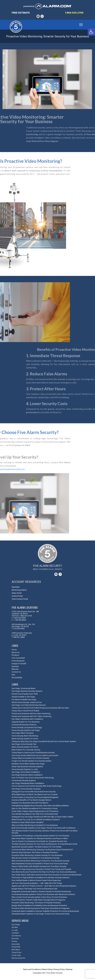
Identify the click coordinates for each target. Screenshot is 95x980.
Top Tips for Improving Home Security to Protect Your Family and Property (41, 869)
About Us (16, 652)
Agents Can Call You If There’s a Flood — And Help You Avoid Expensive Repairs (44, 886)
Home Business (18, 661)
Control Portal (17, 596)
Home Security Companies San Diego (27, 727)
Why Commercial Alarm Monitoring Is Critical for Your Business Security (40, 861)
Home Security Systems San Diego (26, 730)
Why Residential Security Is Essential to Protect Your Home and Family (40, 864)
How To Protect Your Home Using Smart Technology (33, 778)
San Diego (16, 925)
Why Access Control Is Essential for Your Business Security (36, 858)
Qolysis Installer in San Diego (23, 697)
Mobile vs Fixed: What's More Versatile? (28, 822)
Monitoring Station (19, 590)
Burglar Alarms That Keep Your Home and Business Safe (34, 889)
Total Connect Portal (20, 599)
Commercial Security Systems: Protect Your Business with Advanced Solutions (43, 894)
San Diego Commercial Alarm (24, 688)
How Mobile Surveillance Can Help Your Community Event (35, 814)
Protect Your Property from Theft (25, 694)
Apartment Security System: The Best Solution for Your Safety (36, 847)
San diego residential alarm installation (27, 719)
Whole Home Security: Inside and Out (27, 702)
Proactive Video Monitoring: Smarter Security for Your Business (37, 855)
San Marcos (16, 936)
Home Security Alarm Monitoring (25, 736)
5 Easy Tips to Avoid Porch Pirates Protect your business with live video (40, 708)
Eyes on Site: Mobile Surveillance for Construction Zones (35, 808)
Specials (15, 666)
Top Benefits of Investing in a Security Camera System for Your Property (40, 836)
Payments (16, 587)
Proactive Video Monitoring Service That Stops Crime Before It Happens (41, 908)
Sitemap (69, 969)
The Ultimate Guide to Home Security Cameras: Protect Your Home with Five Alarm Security (45, 832)
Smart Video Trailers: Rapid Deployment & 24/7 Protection (35, 811)
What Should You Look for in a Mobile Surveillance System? (36, 820)
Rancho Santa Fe (18, 958)
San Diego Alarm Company (23, 733)
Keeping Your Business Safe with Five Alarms (30, 803)
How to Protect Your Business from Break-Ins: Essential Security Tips (39, 841)
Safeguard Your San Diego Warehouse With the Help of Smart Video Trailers (42, 817)
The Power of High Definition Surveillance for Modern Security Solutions (41, 878)
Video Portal (17, 593)
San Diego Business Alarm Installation (27, 775)
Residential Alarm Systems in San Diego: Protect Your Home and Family (40, 914)
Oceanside (16, 947)
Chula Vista (16, 955)
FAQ (13, 675)
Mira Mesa (16, 950)
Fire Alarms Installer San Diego (24, 700)
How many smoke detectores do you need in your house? (35, 755)
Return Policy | (48, 969)
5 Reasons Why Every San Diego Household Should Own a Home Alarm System (44, 741)
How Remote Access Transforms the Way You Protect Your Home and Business (44, 872)
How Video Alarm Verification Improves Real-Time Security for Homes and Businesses (47, 875)
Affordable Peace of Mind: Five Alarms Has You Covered (35, 794)
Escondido (16, 944)
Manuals (15, 669)
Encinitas (15, 939)
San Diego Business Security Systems (27, 691)
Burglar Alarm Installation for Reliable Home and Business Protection (39, 905)
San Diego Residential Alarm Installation (28, 783)
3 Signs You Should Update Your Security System (32, 761)
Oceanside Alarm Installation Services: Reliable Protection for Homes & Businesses (45, 911)
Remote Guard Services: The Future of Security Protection (35, 852)
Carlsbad (15, 933)
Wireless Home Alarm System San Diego (28, 764)
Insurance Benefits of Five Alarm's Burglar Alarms (31, 800)
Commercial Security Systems (24, 780)
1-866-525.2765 (74, 13)
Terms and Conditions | (32, 969)
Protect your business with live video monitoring (31, 713)
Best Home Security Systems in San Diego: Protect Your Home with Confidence (43, 828)
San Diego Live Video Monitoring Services (29, 705)
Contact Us (16, 672)
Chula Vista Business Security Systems (27, 767)
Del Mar (15, 927)
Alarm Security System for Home (25, 739)
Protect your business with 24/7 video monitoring (32, 716)
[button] (91, 32)
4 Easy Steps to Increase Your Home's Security (30, 758)
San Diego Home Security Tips (24, 744)
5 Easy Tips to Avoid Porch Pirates (25, 711)
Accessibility (17, 678)
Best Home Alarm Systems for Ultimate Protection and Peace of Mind (40, 838)
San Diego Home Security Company (26, 789)
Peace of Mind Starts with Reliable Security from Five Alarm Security (39, 866)
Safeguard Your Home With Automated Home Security (34, 792)
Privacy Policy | (59, 969)
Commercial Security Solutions (24, 725)
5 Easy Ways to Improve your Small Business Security (33, 753)
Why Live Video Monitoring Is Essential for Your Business (35, 825)
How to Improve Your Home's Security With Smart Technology (37, 786)
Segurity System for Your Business (26, 722)
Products (15, 655)
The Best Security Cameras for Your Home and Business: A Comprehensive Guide (44, 844)
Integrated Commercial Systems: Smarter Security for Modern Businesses (41, 891)
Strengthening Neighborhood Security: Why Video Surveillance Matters (40, 806)
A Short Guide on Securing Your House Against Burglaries (35, 797)
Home (14, 650)
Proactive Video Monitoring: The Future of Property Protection (36, 903)
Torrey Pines (16, 953)
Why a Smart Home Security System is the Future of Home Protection (39, 897)
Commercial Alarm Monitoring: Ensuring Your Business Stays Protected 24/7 (42, 850)
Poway (14, 941)
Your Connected (18, 658)
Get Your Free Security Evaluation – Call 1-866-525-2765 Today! (37, 883)
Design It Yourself (19, 664)
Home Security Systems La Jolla (25, 769)
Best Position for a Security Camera (26, 750)
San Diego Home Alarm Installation (26, 772)
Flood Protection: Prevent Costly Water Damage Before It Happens (38, 900)
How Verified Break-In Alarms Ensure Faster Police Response (36, 880)
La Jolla (15, 930)
